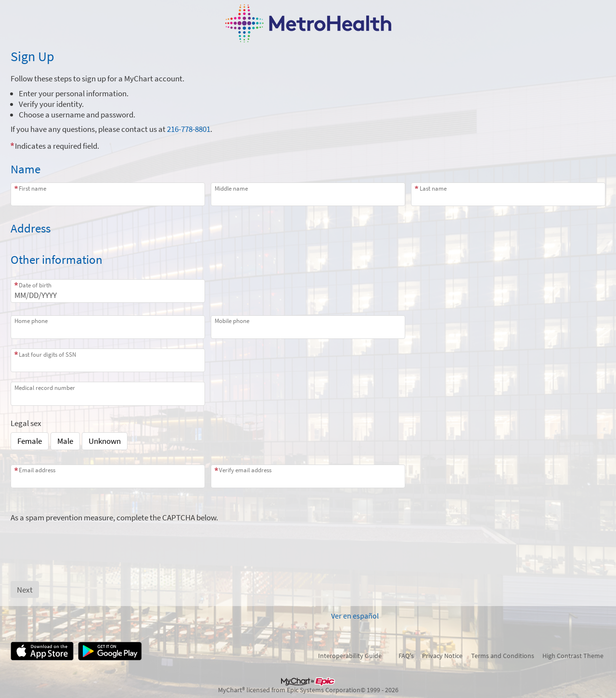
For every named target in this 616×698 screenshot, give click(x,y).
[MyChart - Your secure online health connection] (308, 23)
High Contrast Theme (573, 656)
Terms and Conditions (503, 656)
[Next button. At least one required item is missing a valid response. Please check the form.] (25, 589)
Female (30, 441)
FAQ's (406, 656)
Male (65, 441)
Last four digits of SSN (47, 355)
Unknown (105, 441)
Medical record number (45, 388)
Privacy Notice (442, 656)
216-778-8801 (189, 129)
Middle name (231, 188)
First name (32, 188)
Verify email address (245, 470)
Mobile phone (232, 321)
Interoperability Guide (350, 656)
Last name (433, 188)
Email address (37, 470)
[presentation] (84, 542)
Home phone (31, 321)
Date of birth (35, 285)
